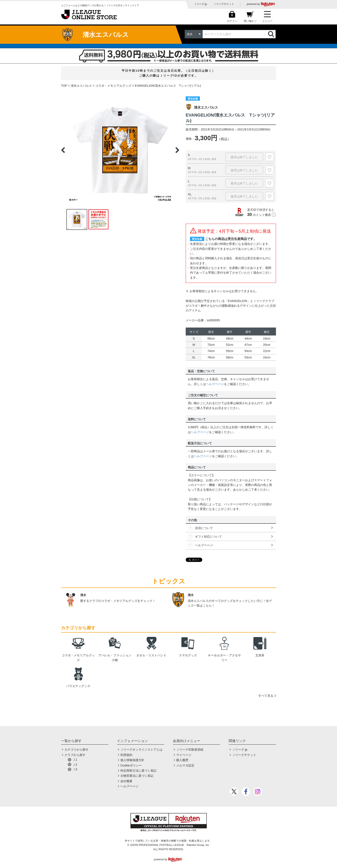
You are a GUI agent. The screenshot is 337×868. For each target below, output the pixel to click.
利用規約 (126, 755)
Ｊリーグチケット (224, 4)
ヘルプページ (215, 384)
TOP (64, 86)
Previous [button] (63, 150)
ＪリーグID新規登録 (190, 750)
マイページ (184, 755)
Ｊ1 (75, 760)
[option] (120, 150)
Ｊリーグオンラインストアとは (141, 750)
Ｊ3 (75, 769)
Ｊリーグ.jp (200, 4)
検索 (271, 34)
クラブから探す (75, 755)
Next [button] (177, 150)
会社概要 (126, 781)
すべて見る (266, 696)
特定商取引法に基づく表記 (138, 771)
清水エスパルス (81, 86)
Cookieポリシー (131, 765)
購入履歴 (182, 760)
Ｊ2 (75, 765)
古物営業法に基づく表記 (137, 776)
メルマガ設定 (185, 765)
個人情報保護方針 (132, 760)
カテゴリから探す (77, 750)
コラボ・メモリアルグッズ (113, 86)
